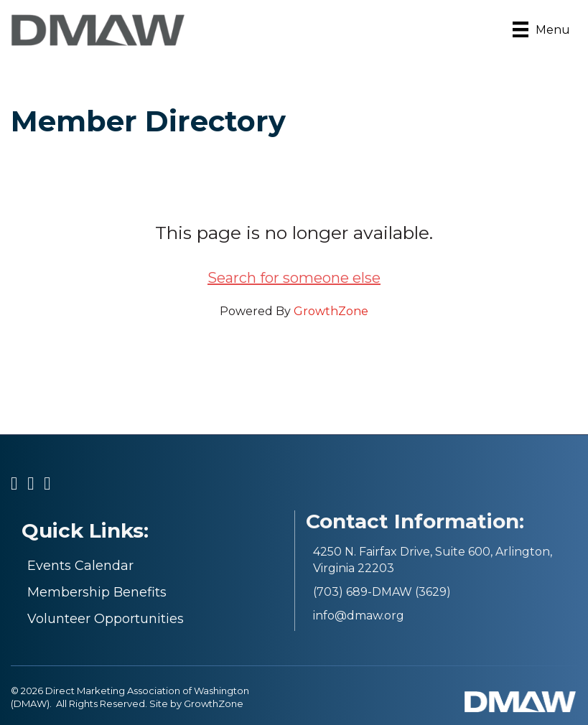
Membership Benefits (97, 592)
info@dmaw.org (359, 616)
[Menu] (541, 29)
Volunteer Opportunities (106, 619)
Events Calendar (80, 566)
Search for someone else (294, 278)
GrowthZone (331, 311)
